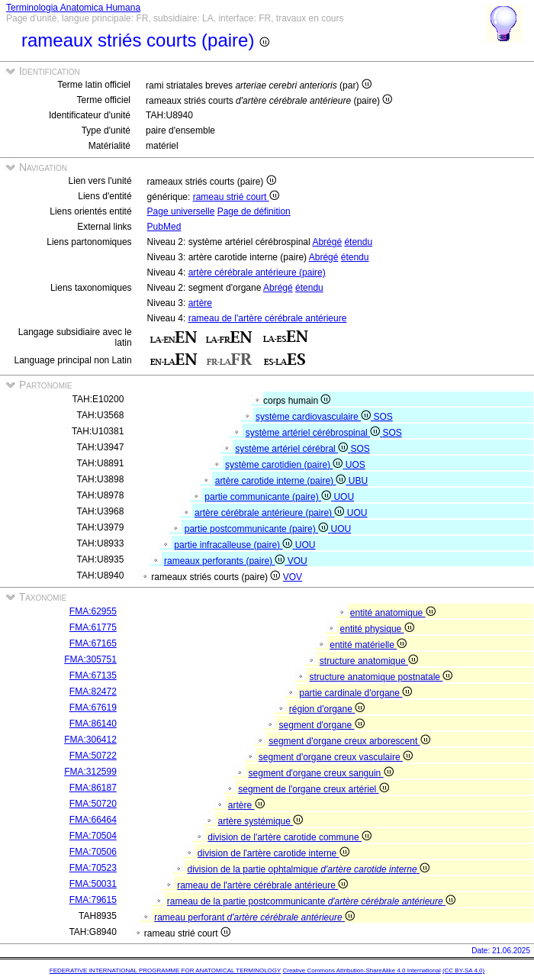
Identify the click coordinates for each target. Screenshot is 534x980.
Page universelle (181, 211)
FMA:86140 (93, 724)
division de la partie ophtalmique (309, 869)
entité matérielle (368, 645)
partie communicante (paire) (269, 497)
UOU (344, 497)
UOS (355, 465)
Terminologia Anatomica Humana (73, 8)
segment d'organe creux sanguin (321, 773)
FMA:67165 (93, 643)
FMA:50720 (93, 804)
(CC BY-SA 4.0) (463, 970)
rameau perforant (254, 917)
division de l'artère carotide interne (273, 853)
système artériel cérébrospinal (314, 433)
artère (200, 303)
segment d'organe (322, 725)
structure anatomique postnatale (381, 677)
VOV (293, 577)
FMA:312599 (90, 772)
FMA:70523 (93, 868)
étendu (358, 242)
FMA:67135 (93, 675)
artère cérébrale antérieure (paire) (257, 272)
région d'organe (327, 709)
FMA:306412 (90, 740)
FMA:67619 (93, 708)
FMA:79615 (93, 900)
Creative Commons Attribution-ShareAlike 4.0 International (361, 970)
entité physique (377, 629)
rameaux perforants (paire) (226, 561)
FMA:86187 (93, 788)
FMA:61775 (93, 627)
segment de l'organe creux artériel (313, 789)
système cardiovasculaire (314, 417)
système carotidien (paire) (285, 465)
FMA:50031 (93, 884)
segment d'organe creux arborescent (349, 741)
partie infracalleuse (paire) (234, 545)
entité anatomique (393, 613)
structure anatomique (369, 661)
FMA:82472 (93, 691)
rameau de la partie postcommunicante (311, 901)
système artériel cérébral (293, 449)
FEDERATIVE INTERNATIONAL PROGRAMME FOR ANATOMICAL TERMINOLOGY (165, 970)
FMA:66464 (93, 820)
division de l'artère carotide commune (290, 837)
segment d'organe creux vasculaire (336, 757)
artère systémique (261, 821)
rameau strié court (236, 197)
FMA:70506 (93, 852)
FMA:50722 (93, 756)
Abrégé (327, 242)
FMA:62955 (93, 611)
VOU (298, 561)
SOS (383, 417)
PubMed (164, 227)
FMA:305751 (90, 659)
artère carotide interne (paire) (282, 481)
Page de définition (254, 211)
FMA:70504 (93, 836)
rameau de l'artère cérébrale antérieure (268, 318)
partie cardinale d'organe (355, 693)
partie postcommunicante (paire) (258, 529)
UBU (358, 481)
